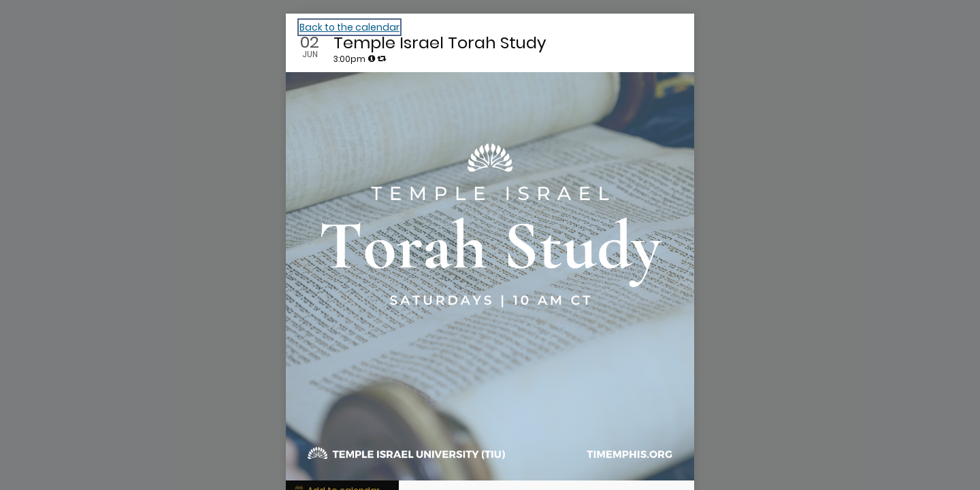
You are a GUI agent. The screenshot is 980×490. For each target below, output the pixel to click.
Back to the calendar (349, 27)
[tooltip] (372, 59)
